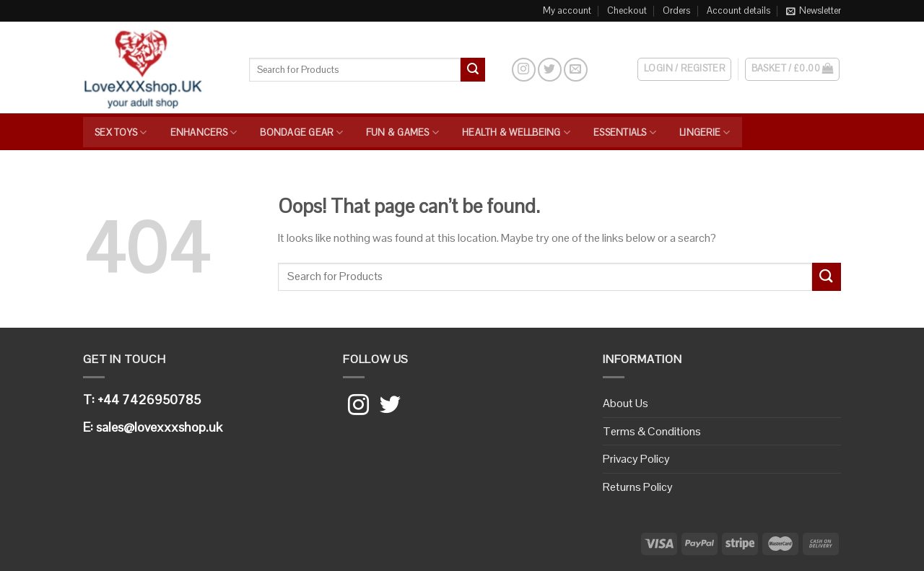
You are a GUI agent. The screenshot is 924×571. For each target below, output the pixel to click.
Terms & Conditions (652, 431)
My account (567, 10)
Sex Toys (121, 132)
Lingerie (705, 132)
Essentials (625, 132)
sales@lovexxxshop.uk (159, 427)
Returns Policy (638, 487)
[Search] (498, 69)
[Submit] (473, 70)
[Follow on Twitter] (550, 70)
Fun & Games (402, 132)
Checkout (627, 10)
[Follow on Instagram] (524, 70)
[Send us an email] (576, 70)
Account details (738, 10)
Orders (676, 10)
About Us (626, 403)
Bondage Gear (301, 132)
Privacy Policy (636, 459)
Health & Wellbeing (516, 132)
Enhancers (204, 132)
